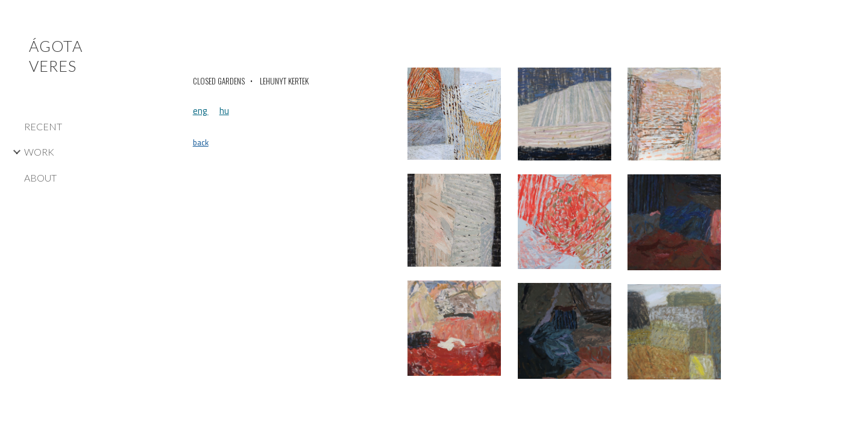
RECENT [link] (43, 126)
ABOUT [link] (40, 178)
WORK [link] (39, 152)
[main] (290, 81)
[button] (854, 17)
